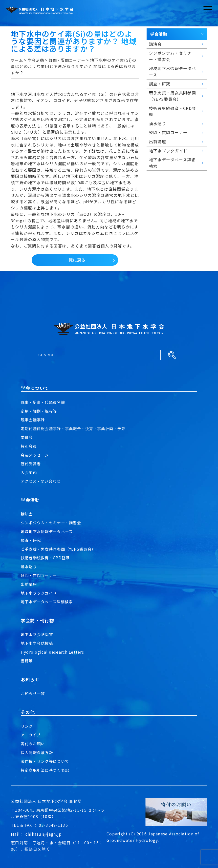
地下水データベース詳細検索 (48, 602)
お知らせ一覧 (34, 693)
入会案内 (29, 472)
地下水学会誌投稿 (38, 643)
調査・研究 (31, 540)
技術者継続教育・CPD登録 (46, 558)
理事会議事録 (34, 420)
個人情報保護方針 (38, 752)
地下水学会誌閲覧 (38, 634)
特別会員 (29, 446)
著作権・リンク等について (46, 761)
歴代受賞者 (31, 464)
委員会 (27, 437)
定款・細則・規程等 (40, 411)
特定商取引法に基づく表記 (46, 770)
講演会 (27, 514)
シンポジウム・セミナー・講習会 (53, 523)
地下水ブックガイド (40, 593)
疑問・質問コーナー (40, 575)
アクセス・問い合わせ (42, 481)
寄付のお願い (34, 744)
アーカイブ (31, 735)
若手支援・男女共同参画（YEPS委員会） (60, 549)
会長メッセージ (36, 455)
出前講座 (29, 584)
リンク (27, 726)
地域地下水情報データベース (48, 531)
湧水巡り (29, 566)
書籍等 (27, 661)
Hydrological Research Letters (53, 652)
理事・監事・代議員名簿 (44, 402)
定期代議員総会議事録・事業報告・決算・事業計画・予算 (76, 428)
